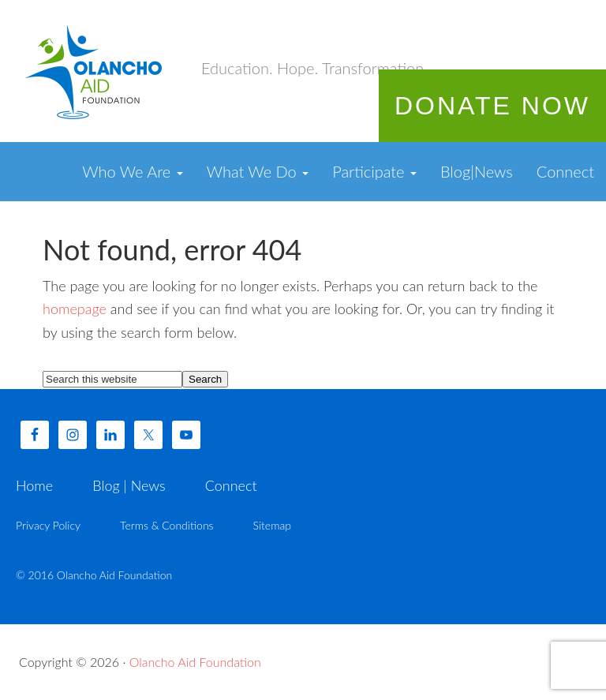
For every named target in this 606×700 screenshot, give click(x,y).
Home (34, 485)
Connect (565, 171)
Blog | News (129, 485)
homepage (75, 309)
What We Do (258, 171)
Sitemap (272, 525)
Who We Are (132, 171)
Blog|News (477, 171)
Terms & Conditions (167, 525)
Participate (374, 171)
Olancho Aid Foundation (95, 71)
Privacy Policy (48, 525)
